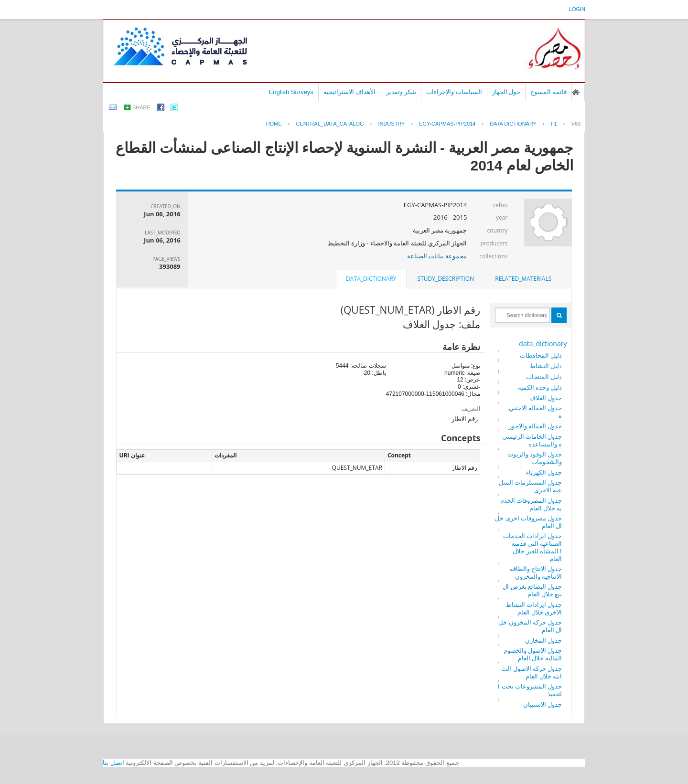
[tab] (523, 279)
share (141, 107)
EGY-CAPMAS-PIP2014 (447, 124)
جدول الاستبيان (543, 704)
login (577, 9)
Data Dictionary (513, 124)
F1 (554, 124)
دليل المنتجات (544, 377)
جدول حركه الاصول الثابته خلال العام (532, 672)
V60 (576, 124)
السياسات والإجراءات (454, 92)
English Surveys (291, 92)
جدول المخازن (543, 640)
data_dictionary (543, 344)
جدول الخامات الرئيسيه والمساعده (532, 440)
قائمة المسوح (548, 92)
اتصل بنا (113, 763)
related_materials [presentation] (523, 279)
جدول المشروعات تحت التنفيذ (530, 690)
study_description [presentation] (446, 279)
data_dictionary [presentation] (371, 279)
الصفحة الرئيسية (576, 92)
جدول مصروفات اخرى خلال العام (528, 522)
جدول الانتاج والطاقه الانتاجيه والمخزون (536, 572)
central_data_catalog (330, 124)
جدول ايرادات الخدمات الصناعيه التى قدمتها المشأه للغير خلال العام (533, 547)
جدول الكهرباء (544, 472)
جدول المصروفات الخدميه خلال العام (531, 504)
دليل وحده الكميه (540, 387)
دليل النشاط (546, 366)
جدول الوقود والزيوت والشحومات (535, 458)
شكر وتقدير (401, 92)
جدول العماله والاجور (536, 426)
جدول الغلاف (546, 398)
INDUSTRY (391, 124)
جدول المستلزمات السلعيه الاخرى (531, 486)
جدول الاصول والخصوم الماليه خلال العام (533, 654)
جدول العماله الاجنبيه (536, 412)
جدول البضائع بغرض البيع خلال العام (532, 590)
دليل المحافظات (541, 355)
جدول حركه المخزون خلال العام (530, 626)
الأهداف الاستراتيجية (350, 92)
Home (274, 124)
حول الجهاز (506, 92)
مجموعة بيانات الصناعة (437, 256)
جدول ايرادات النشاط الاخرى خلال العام (534, 608)
